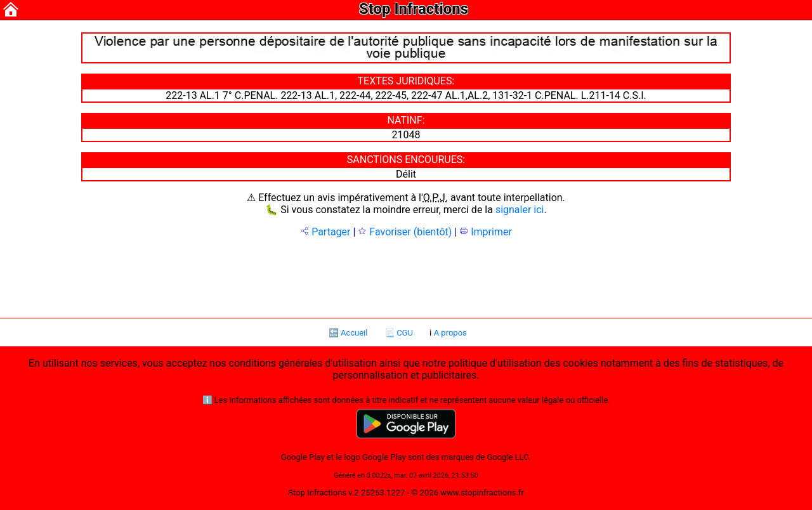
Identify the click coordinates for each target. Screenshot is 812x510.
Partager (325, 232)
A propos (450, 333)
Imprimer (486, 232)
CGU (405, 333)
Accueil (354, 333)
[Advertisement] (406, 277)
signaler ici (520, 210)
